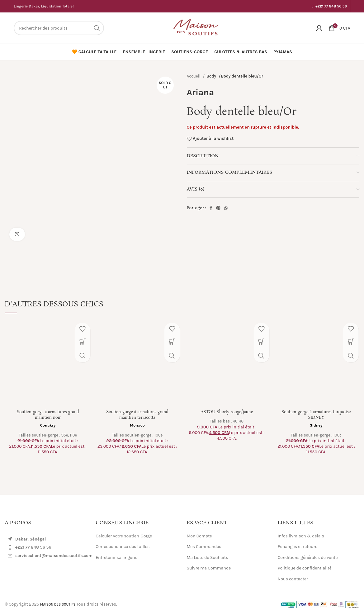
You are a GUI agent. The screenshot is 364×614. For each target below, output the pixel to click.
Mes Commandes (204, 547)
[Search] (59, 28)
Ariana (201, 92)
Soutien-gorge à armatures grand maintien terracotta (137, 415)
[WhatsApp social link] (226, 208)
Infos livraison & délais (301, 536)
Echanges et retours (298, 547)
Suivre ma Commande (209, 568)
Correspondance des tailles (123, 547)
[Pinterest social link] (218, 208)
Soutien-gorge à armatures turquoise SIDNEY (316, 415)
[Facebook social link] (211, 208)
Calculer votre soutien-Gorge (124, 536)
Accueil (194, 76)
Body (212, 76)
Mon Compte (199, 536)
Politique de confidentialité (305, 568)
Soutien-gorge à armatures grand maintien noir (48, 415)
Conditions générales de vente (308, 557)
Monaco (137, 425)
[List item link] (45, 547)
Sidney (316, 425)
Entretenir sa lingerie (116, 557)
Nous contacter (293, 579)
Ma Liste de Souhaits (208, 557)
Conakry (48, 425)
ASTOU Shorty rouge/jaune (227, 412)
